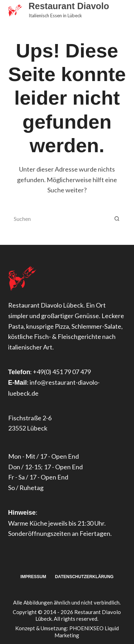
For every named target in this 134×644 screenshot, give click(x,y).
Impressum (33, 577)
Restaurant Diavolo (69, 6)
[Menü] (123, 11)
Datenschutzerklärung (84, 577)
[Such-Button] (117, 218)
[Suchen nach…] (58, 218)
